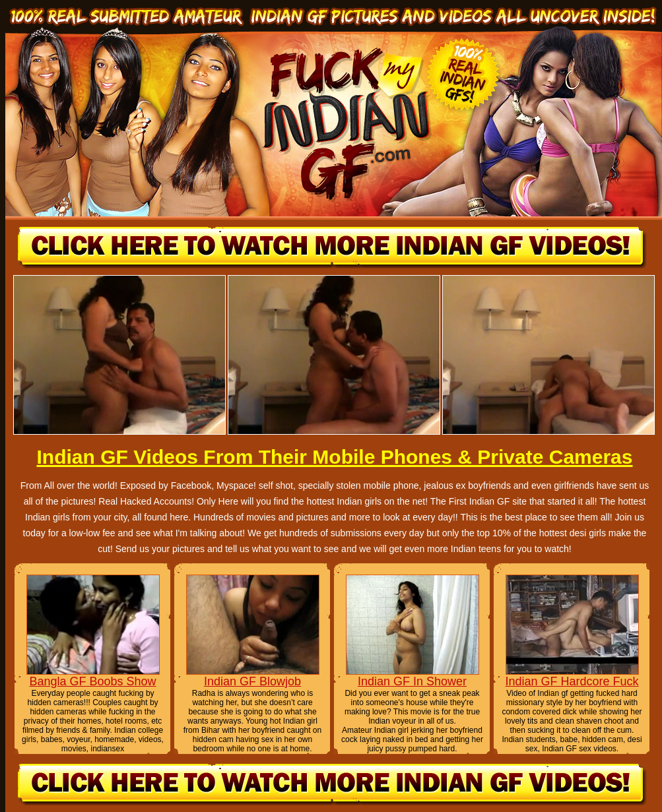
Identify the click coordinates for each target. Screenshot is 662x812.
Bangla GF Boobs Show (92, 681)
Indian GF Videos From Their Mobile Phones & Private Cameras (334, 457)
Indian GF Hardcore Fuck (572, 681)
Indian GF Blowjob (252, 681)
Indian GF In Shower (412, 681)
